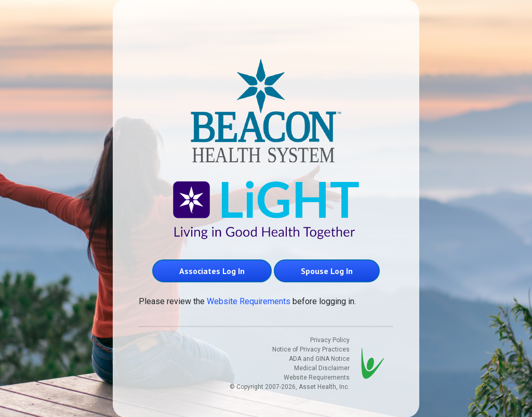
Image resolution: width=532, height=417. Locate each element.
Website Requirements (249, 301)
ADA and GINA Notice (319, 359)
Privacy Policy (330, 340)
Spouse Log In (327, 271)
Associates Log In (212, 271)
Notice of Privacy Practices (311, 349)
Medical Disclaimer (322, 368)
